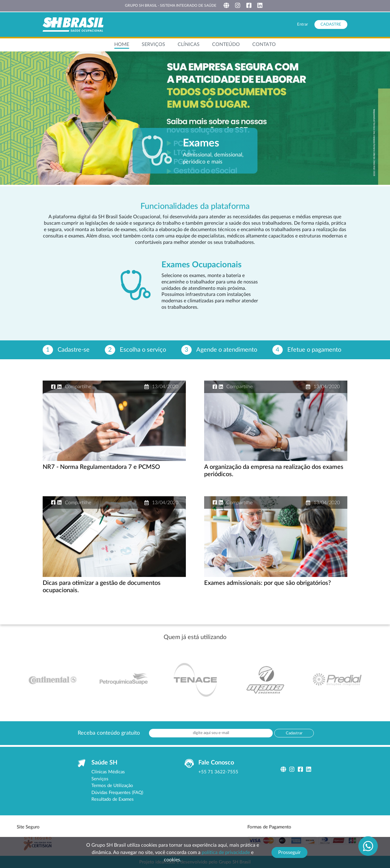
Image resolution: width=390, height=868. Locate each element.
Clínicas (189, 44)
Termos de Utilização (112, 786)
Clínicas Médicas (108, 772)
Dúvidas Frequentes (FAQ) (117, 793)
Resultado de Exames (113, 799)
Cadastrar (294, 733)
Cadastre (331, 25)
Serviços (153, 44)
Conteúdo (226, 44)
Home (122, 44)
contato (264, 44)
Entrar (303, 25)
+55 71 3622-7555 (218, 772)
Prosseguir (289, 852)
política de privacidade (226, 852)
